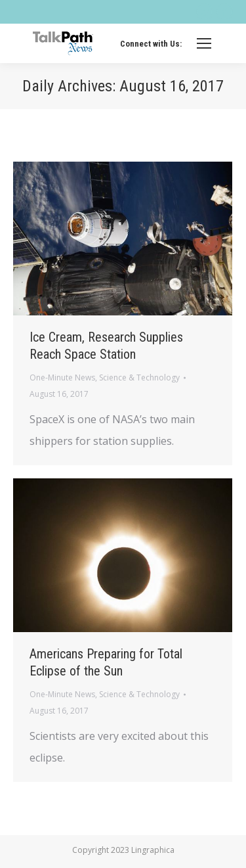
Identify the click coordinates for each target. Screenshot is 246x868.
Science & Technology (139, 377)
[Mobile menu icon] (204, 43)
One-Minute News (62, 377)
